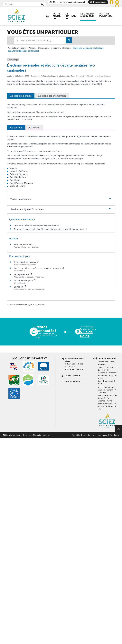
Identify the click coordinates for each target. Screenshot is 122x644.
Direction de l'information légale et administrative (27, 305)
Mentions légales (100, 435)
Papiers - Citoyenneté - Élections (44, 48)
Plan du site (114, 435)
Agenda (86, 435)
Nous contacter (100, 2)
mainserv (46, 435)
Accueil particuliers (17, 48)
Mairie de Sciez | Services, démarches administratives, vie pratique (25, 16)
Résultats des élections (26, 262)
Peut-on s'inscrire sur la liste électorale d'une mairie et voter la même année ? (50, 229)
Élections (66, 48)
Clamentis (37, 435)
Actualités (76, 435)
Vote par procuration (24, 244)
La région (20, 287)
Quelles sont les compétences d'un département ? (39, 268)
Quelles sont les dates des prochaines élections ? (37, 225)
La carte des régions (25, 281)
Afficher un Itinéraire (74, 369)
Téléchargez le (69, 2)
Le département (23, 274)
